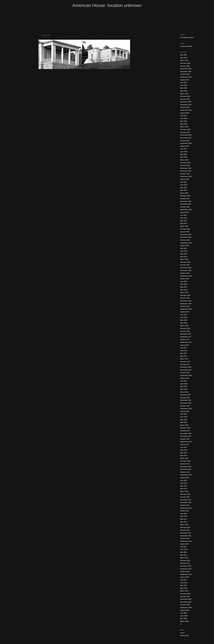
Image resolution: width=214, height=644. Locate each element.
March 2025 (184, 94)
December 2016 (186, 367)
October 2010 (185, 572)
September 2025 (186, 77)
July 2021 (184, 215)
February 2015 (185, 428)
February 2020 (185, 262)
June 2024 (184, 118)
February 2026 (185, 63)
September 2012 (186, 508)
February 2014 (185, 461)
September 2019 (186, 276)
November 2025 (186, 71)
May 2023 (184, 154)
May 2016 (184, 386)
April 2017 (184, 356)
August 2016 (185, 378)
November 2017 (186, 337)
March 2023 (184, 160)
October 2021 (185, 207)
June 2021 (184, 218)
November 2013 (186, 469)
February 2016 (185, 395)
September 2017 (186, 342)
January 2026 (185, 66)
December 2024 (186, 102)
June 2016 (184, 384)
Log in (182, 633)
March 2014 (184, 458)
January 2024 (185, 132)
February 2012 (185, 527)
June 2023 (184, 152)
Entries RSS (184, 636)
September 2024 (186, 110)
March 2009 (184, 621)
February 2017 (185, 362)
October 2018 (185, 306)
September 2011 (186, 541)
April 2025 (184, 91)
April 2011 (184, 555)
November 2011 (186, 536)
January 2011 (185, 563)
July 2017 (184, 348)
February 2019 (185, 295)
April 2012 (184, 522)
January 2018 (185, 331)
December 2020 (186, 235)
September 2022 (186, 176)
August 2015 (185, 411)
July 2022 (184, 182)
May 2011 (184, 552)
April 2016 (184, 389)
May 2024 (184, 121)
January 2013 (185, 497)
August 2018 (185, 312)
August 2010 (185, 577)
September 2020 (186, 243)
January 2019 (185, 298)
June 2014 (184, 450)
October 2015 (185, 406)
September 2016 (186, 375)
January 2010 (185, 596)
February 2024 (185, 129)
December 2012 (186, 500)
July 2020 (184, 248)
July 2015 (184, 414)
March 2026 (184, 60)
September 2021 (186, 210)
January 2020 (185, 265)
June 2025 (184, 85)
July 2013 (184, 480)
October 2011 (185, 538)
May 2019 (184, 287)
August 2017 (185, 345)
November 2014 (186, 436)
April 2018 (184, 323)
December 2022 (186, 168)
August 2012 (185, 511)
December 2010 (186, 566)
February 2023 (185, 163)
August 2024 (185, 113)
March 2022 (184, 193)
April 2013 (184, 489)
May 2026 (184, 55)
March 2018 (184, 326)
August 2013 (185, 478)
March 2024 (184, 127)
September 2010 (186, 574)
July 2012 (184, 514)
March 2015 (184, 425)
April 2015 (184, 422)
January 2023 (185, 165)
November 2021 (186, 204)
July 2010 (184, 580)
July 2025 (184, 82)
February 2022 (185, 196)
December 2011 (186, 533)
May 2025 (184, 88)
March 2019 (184, 292)
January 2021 (185, 232)
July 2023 (184, 149)
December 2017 (186, 334)
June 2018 (184, 317)
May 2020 (184, 254)
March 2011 (184, 558)
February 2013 (185, 494)
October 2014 (185, 439)
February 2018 (185, 328)
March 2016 (184, 392)
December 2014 (186, 433)
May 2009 (184, 618)
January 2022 (185, 199)
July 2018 (184, 315)
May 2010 (184, 585)
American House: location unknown (107, 5)
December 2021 (186, 201)
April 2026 (184, 58)
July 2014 (184, 447)
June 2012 (184, 516)
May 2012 (184, 519)
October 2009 (185, 605)
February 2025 (185, 96)
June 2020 (184, 251)
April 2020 (184, 257)
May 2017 (184, 353)
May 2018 (184, 320)
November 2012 (186, 502)
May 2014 (184, 453)
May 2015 (184, 420)
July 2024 (184, 116)
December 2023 (186, 135)
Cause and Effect (186, 46)
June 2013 (184, 483)
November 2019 (186, 270)
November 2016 (186, 370)
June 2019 (184, 284)
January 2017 (185, 364)
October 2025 (185, 74)
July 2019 (184, 281)
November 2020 (186, 237)
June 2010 (184, 583)
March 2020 (184, 259)
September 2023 (186, 143)
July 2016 (184, 381)
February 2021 (185, 229)
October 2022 (185, 174)
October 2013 (185, 472)
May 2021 (184, 221)
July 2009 (184, 613)
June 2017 (184, 351)
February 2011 (185, 561)
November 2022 (186, 171)
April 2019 (184, 290)
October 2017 (185, 339)
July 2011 (184, 547)
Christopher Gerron (187, 38)
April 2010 (184, 588)
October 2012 (185, 505)
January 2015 (185, 431)
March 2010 (184, 591)
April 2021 (184, 223)
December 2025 (186, 69)
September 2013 (186, 475)
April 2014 (184, 455)
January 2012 (185, 530)
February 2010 (185, 594)
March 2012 (184, 525)
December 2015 (186, 400)
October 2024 (185, 107)
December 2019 (186, 268)
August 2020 (185, 246)
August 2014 (185, 444)
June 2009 (184, 616)
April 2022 (184, 190)
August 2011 (185, 544)
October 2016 (185, 373)
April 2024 (184, 124)
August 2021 (185, 212)
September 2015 (186, 409)
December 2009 (186, 599)
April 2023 (184, 157)
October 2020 (185, 240)
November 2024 (186, 105)
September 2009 (186, 607)
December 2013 (186, 467)
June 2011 (184, 549)
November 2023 (186, 138)
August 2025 (185, 80)
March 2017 (184, 359)
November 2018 (186, 304)
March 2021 (184, 226)
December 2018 (186, 301)
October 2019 (185, 273)
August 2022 (185, 179)
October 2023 (185, 141)
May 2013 (184, 486)
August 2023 (185, 146)
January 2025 (185, 99)
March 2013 (184, 491)
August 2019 (185, 279)
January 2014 (185, 464)
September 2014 (186, 442)
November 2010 (186, 569)
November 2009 (186, 602)
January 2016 (185, 398)
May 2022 (184, 188)
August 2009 (185, 610)
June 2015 (184, 417)
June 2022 (184, 185)
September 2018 (186, 309)
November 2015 (186, 403)
